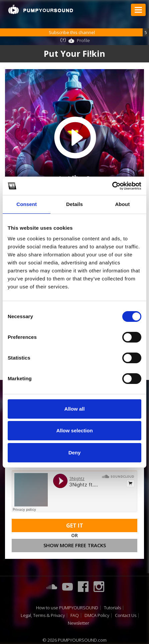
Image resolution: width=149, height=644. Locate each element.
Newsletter (79, 623)
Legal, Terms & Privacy (43, 615)
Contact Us (126, 615)
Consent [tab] (27, 204)
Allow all (75, 409)
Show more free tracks (75, 545)
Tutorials (112, 608)
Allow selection (74, 431)
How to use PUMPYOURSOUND (67, 608)
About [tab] (122, 204)
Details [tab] (74, 204)
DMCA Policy (97, 615)
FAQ (75, 615)
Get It (75, 525)
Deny (75, 453)
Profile (83, 40)
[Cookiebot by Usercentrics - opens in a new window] (112, 186)
